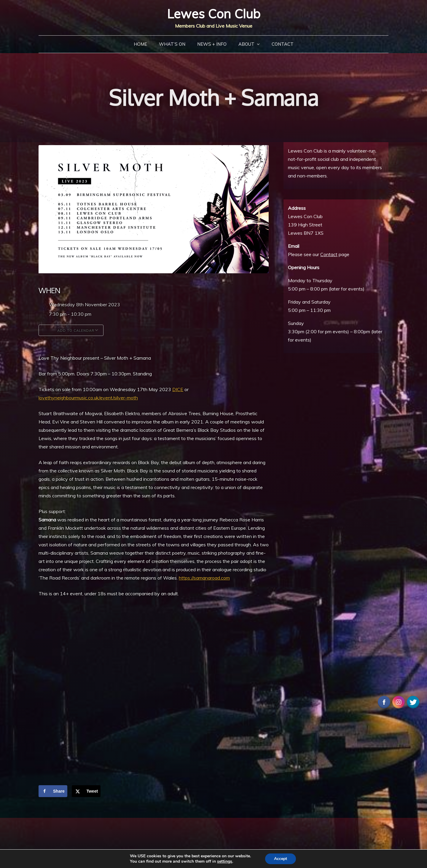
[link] (178, 389)
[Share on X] (86, 791)
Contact (283, 44)
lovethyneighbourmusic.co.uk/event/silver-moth (88, 398)
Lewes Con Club (214, 14)
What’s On (172, 44)
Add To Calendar (71, 330)
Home (140, 44)
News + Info (212, 44)
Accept (281, 859)
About (246, 44)
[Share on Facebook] (53, 791)
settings (225, 861)
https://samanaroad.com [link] (204, 578)
